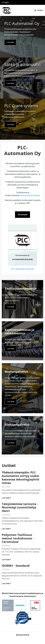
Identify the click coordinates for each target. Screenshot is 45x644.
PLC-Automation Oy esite (23, 269)
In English (5, 2)
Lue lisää (10, 42)
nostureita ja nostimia (30, 195)
